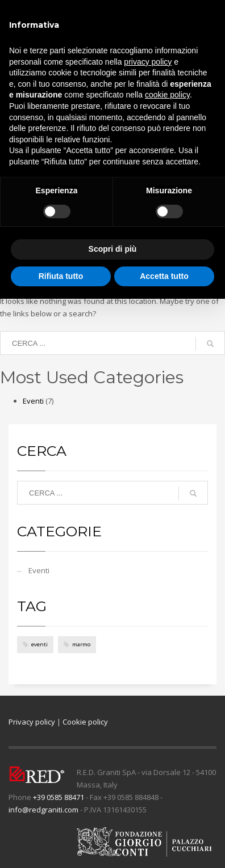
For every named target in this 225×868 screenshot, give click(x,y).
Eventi (33, 401)
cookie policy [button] (167, 95)
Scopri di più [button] (113, 249)
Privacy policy (32, 722)
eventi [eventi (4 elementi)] (39, 644)
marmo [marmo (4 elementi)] (81, 644)
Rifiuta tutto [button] (61, 276)
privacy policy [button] (148, 62)
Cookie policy (85, 722)
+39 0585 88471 (59, 797)
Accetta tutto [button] (164, 276)
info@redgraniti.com (43, 810)
